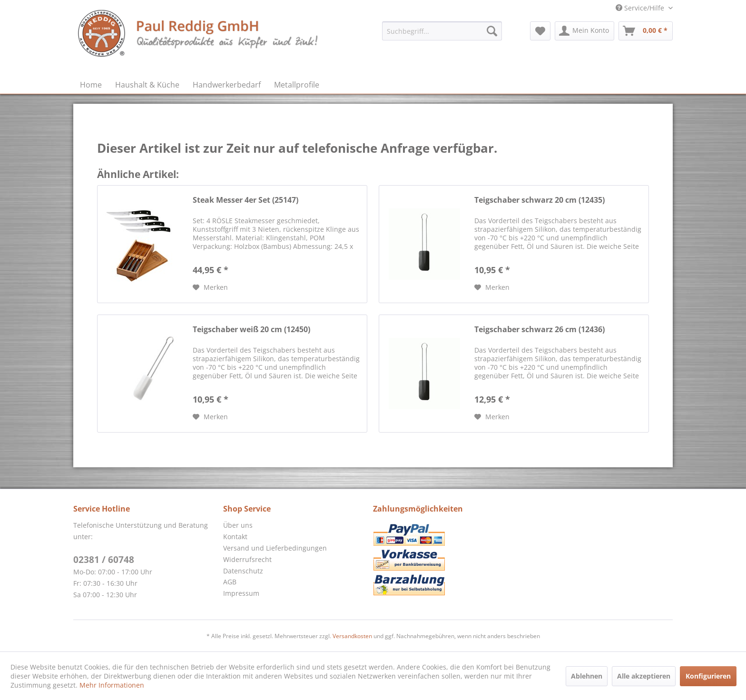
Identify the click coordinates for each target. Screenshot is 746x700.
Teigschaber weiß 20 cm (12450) (251, 330)
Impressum (241, 593)
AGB (230, 582)
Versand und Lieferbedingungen (275, 548)
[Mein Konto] (584, 31)
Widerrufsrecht (247, 559)
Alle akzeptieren (644, 676)
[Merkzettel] (540, 31)
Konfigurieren (708, 676)
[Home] (91, 85)
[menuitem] (442, 31)
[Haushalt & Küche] (147, 85)
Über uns (238, 525)
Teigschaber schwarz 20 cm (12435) (540, 200)
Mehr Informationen (112, 685)
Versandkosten (352, 636)
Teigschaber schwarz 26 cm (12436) (540, 330)
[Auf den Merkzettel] (210, 287)
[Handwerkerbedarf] (227, 85)
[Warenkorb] (646, 31)
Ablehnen (587, 676)
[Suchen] (492, 31)
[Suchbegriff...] (442, 31)
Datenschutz (243, 571)
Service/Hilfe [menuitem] (641, 8)
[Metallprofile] (297, 85)
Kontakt (235, 537)
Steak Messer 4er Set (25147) (245, 200)
